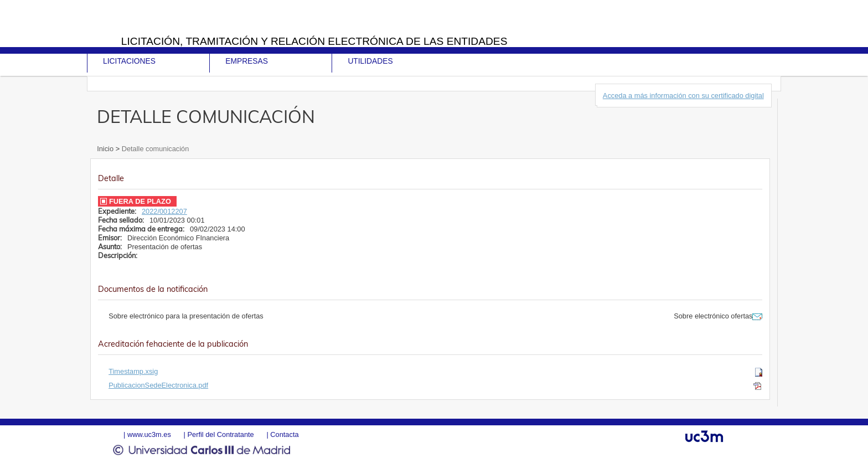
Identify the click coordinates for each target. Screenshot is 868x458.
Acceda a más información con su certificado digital (683, 96)
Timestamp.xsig (133, 371)
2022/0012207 (164, 211)
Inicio (106, 149)
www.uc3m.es (149, 434)
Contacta (284, 434)
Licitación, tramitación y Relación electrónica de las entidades (314, 41)
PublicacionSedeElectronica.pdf (158, 385)
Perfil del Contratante (220, 434)
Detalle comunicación (154, 149)
